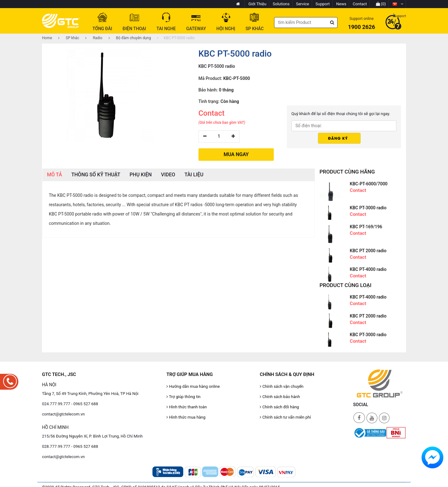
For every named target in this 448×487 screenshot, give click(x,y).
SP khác (69, 38)
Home (47, 38)
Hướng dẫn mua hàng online (193, 385)
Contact (360, 4)
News (341, 4)
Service (302, 4)
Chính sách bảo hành (280, 395)
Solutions (281, 4)
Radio (94, 38)
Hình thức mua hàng (186, 416)
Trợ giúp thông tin (183, 395)
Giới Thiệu (257, 4)
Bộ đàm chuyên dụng (130, 38)
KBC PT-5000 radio (176, 38)
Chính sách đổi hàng (279, 406)
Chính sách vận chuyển (282, 385)
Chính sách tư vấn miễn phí (285, 416)
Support (323, 4)
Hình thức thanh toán (187, 406)
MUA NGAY (236, 153)
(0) (381, 4)
